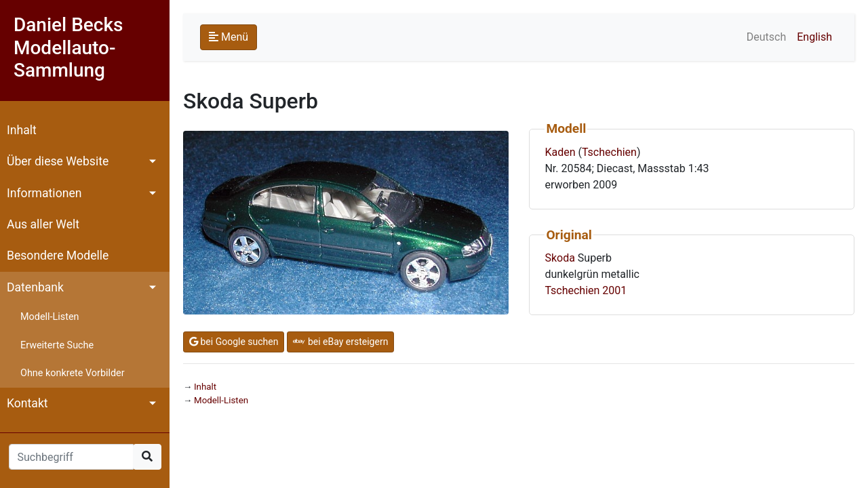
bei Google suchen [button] (234, 342)
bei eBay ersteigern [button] (340, 342)
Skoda (559, 258)
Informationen (44, 193)
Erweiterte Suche (57, 345)
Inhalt (22, 130)
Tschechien (609, 152)
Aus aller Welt (43, 224)
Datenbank (35, 287)
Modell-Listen (50, 317)
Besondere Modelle (58, 256)
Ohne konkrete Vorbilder (73, 373)
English (814, 37)
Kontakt (27, 403)
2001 (614, 290)
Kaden (560, 152)
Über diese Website (58, 161)
